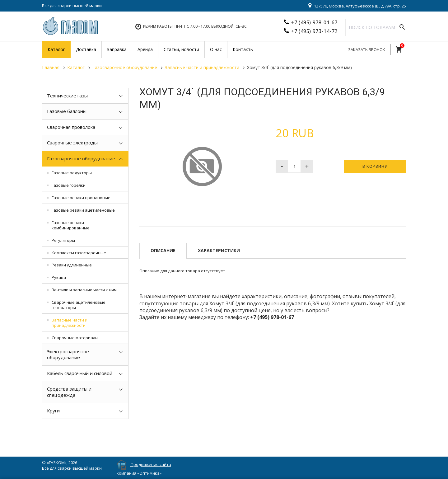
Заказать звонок (367, 49)
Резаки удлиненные (72, 265)
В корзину (375, 166)
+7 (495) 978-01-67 (314, 22)
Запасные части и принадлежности (70, 323)
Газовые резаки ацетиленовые (83, 210)
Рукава (59, 277)
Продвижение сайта (151, 464)
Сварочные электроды (72, 143)
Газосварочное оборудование (81, 158)
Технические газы (67, 96)
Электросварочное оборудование (68, 355)
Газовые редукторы (72, 173)
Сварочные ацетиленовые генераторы (79, 305)
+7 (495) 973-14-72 (314, 31)
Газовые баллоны (67, 111)
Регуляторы (63, 240)
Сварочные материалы (75, 338)
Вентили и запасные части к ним (84, 290)
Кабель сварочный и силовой (80, 373)
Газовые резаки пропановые (81, 198)
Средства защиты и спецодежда (69, 392)
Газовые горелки (69, 185)
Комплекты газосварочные (79, 253)
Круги (53, 411)
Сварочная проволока (71, 127)
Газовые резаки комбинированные (71, 225)
